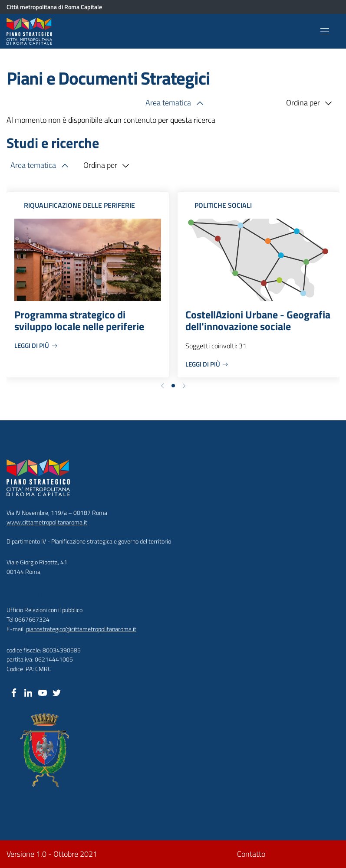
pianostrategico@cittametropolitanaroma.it (81, 629)
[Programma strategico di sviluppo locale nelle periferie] (88, 285)
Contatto (251, 854)
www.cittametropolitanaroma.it (47, 522)
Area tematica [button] (176, 103)
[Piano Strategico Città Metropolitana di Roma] (31, 31)
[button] (162, 385)
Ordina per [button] (311, 103)
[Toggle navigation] (325, 31)
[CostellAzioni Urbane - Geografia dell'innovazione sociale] (259, 285)
